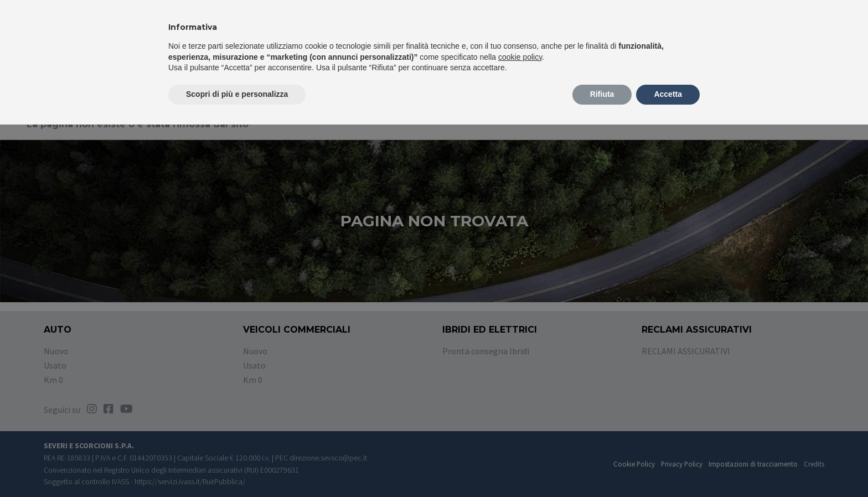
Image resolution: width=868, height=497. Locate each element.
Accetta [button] (668, 94)
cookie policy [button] (520, 57)
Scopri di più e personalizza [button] (237, 94)
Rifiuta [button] (602, 94)
